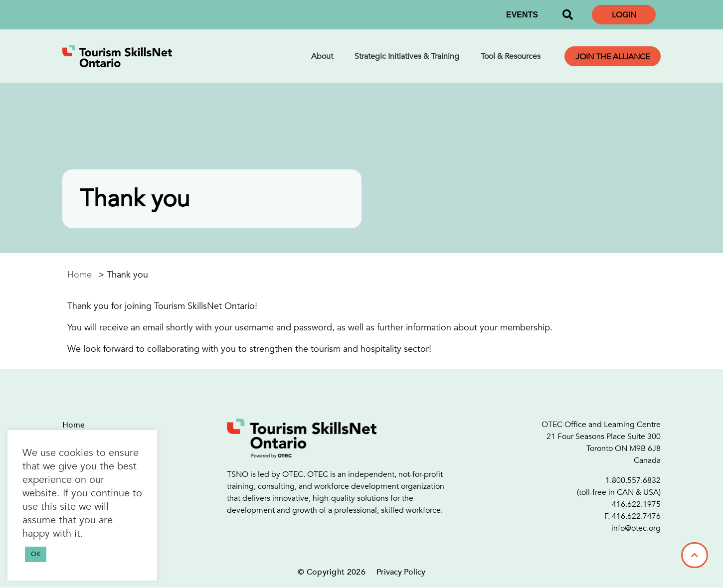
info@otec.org (636, 528)
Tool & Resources (511, 56)
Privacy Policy (401, 572)
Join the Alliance (613, 57)
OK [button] (36, 554)
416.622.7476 (636, 516)
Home (80, 275)
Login (624, 15)
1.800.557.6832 (633, 480)
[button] (567, 15)
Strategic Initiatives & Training (407, 56)
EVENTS (522, 15)
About (322, 56)
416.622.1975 (636, 504)
